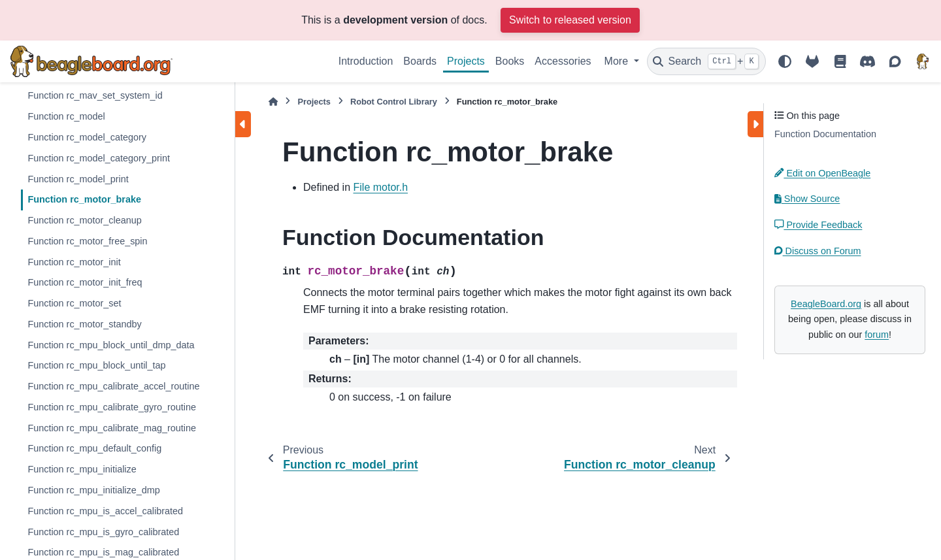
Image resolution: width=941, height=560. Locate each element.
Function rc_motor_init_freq (85, 282)
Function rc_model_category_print (99, 158)
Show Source (807, 199)
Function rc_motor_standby (84, 324)
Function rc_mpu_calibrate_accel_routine (113, 386)
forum (877, 335)
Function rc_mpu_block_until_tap (96, 365)
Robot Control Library (394, 102)
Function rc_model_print (78, 179)
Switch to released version (570, 20)
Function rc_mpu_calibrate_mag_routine (112, 428)
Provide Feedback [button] (818, 225)
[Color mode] (785, 61)
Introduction (366, 61)
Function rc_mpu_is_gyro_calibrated (103, 532)
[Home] (273, 102)
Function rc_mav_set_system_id (95, 95)
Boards (420, 61)
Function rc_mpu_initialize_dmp (93, 490)
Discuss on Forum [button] (818, 251)
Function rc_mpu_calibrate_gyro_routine (112, 407)
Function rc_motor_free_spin (87, 241)
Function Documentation (825, 134)
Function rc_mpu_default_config (94, 448)
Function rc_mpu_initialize (82, 469)
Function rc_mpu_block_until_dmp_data (111, 345)
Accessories (563, 61)
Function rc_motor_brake (84, 199)
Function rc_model (66, 116)
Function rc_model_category (87, 137)
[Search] (706, 61)
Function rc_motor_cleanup (84, 220)
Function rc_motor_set (74, 303)
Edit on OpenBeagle (822, 173)
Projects (466, 61)
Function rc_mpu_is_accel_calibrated (105, 511)
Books (510, 61)
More (618, 61)
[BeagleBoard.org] (923, 61)
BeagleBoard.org (826, 304)
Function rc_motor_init (74, 262)
